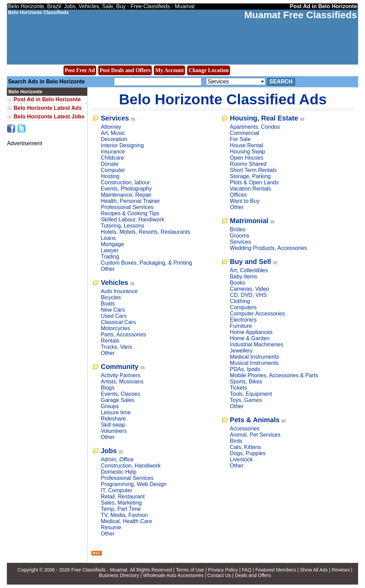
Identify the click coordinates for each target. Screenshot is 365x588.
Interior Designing (122, 145)
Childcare (112, 158)
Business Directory (119, 575)
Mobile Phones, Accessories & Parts (274, 375)
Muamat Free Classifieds (300, 15)
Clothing (240, 301)
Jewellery (241, 351)
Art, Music (113, 133)
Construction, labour (125, 182)
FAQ (247, 570)
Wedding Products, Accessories (268, 248)
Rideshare (113, 419)
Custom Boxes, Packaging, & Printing (146, 263)
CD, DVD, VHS (248, 295)
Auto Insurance (119, 291)
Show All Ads (314, 570)
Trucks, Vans (116, 347)
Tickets (238, 388)
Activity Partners (121, 375)
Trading (110, 257)
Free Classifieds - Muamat (99, 570)
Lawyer (110, 250)
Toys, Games (246, 400)
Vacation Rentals (250, 189)
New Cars (113, 310)
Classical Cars (118, 322)
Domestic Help (118, 472)
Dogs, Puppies (248, 453)
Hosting (110, 176)
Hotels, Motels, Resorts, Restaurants (145, 232)
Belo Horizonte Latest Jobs (49, 117)
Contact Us (219, 575)
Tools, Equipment (251, 394)
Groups (110, 406)
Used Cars (114, 316)
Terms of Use (190, 570)
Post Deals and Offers (125, 70)
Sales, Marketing (121, 503)
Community (119, 367)
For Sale (240, 139)
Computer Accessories (257, 314)
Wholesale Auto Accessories (173, 575)
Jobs (109, 451)
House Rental (246, 145)
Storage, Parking (250, 176)
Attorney (111, 127)
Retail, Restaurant (123, 497)
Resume (111, 527)
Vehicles (114, 283)
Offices (238, 195)
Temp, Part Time (121, 509)
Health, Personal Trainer (130, 201)
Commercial (244, 133)
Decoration (114, 139)
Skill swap (113, 425)
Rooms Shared (248, 164)
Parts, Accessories (123, 335)
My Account (169, 70)
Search (281, 82)
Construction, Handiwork (130, 466)
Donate (110, 164)
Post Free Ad (80, 70)
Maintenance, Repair (126, 195)
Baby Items (243, 276)
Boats (108, 304)
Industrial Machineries (256, 344)
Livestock (241, 459)
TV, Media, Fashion (124, 515)
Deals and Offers (253, 575)
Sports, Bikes (246, 382)
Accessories (244, 429)
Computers (243, 307)
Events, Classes (120, 394)
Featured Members (276, 570)
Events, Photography (126, 189)
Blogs (107, 388)
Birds (236, 441)
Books (237, 283)
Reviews (341, 570)
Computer (113, 170)
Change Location (209, 70)
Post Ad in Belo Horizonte (47, 99)
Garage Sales (117, 400)
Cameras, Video (249, 289)
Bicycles (111, 297)
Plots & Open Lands (254, 182)
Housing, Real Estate (264, 118)
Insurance (113, 152)
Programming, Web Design (134, 484)
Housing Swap (247, 152)
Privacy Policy (223, 570)
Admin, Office (117, 459)
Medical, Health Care (126, 521)
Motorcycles (115, 328)
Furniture (241, 326)
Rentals (110, 341)
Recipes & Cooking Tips (130, 213)
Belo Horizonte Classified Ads (223, 99)
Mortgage (112, 244)
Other (107, 269)
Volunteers (114, 431)
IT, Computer (116, 490)
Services (115, 118)
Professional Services (127, 207)
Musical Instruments (254, 363)
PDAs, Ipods (245, 369)
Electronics (243, 320)
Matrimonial (249, 221)
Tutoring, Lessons (122, 226)
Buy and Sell (250, 262)
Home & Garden (250, 338)
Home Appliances (251, 332)
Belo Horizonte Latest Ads (48, 108)
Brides (237, 229)
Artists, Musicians (122, 382)
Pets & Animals (255, 420)
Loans (108, 238)
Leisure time (116, 412)
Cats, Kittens (245, 447)
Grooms (239, 236)
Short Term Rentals (253, 170)
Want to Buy (245, 201)
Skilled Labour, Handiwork (132, 220)
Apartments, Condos (255, 127)
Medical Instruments (254, 357)
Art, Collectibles (249, 270)
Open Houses (247, 158)
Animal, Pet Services (255, 435)
